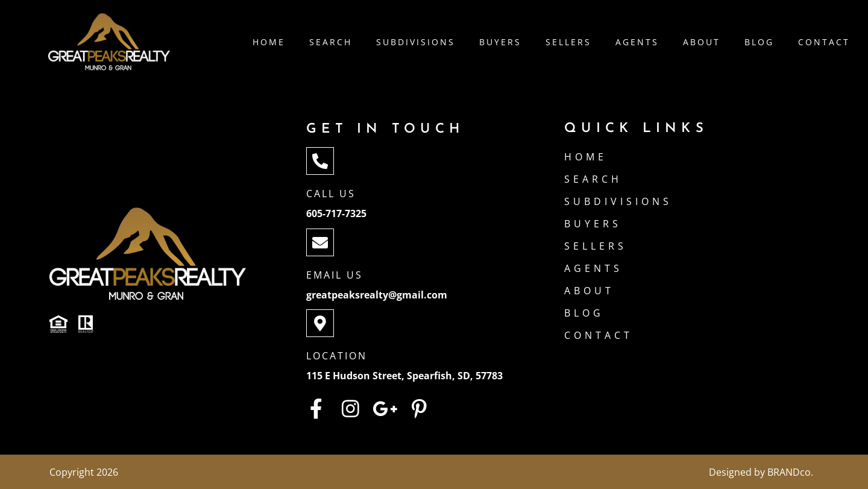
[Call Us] (320, 161)
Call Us (331, 194)
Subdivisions (416, 42)
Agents (637, 42)
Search (331, 42)
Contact (824, 42)
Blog (759, 42)
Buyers (500, 42)
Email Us (335, 275)
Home (269, 42)
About (702, 42)
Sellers (568, 42)
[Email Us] (320, 242)
